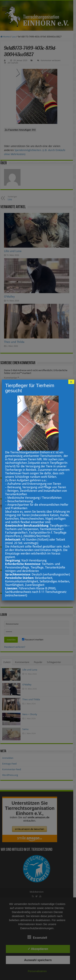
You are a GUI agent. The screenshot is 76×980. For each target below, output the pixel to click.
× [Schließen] (71, 382)
